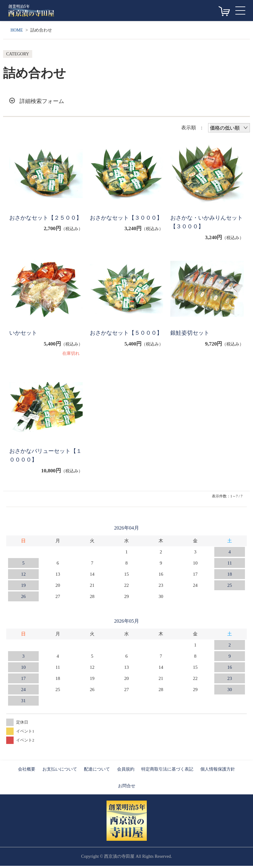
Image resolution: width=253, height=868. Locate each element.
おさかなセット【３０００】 (122, 223)
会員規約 (126, 772)
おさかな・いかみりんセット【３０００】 (206, 223)
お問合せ (127, 788)
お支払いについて (60, 772)
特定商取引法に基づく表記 (167, 772)
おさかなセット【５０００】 (122, 339)
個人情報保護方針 (218, 772)
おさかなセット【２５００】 (42, 223)
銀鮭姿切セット (191, 334)
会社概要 (27, 772)
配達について (97, 772)
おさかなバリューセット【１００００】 (42, 457)
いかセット (24, 334)
